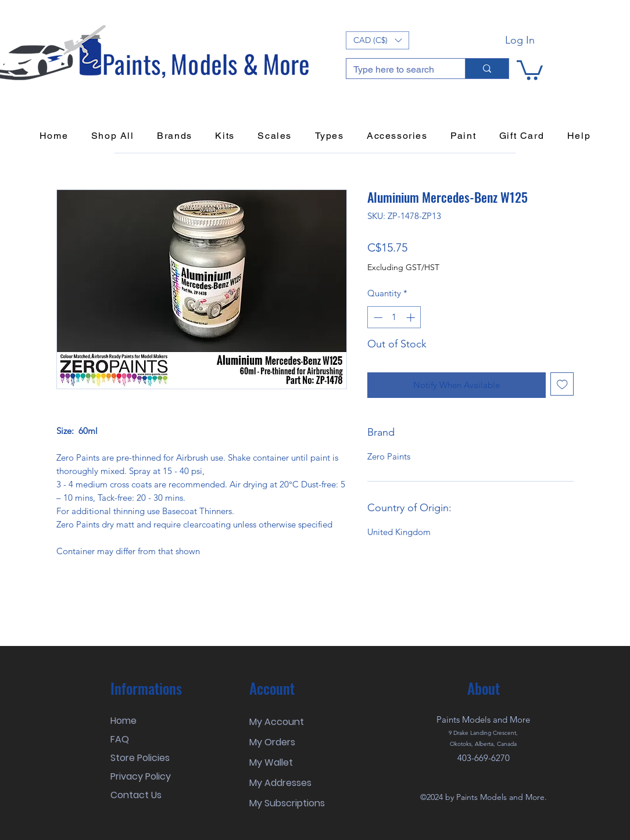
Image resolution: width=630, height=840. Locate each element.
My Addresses (280, 783)
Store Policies (140, 758)
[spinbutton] (394, 317)
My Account (277, 722)
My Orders (272, 742)
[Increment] (412, 317)
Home (124, 721)
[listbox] (377, 40)
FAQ (120, 739)
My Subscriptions (287, 803)
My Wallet (271, 762)
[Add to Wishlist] (562, 384)
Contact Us (136, 795)
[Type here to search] (397, 70)
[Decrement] (377, 317)
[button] (377, 40)
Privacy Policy (141, 776)
